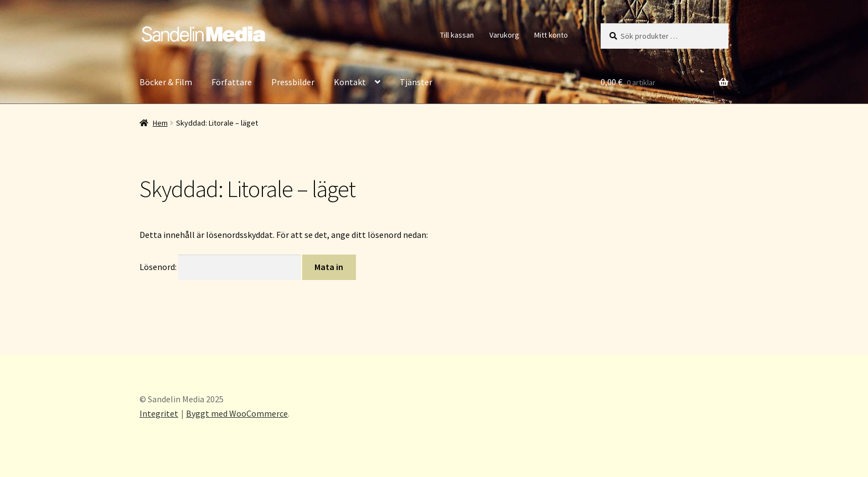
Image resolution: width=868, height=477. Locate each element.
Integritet (159, 413)
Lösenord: (220, 267)
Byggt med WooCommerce (237, 413)
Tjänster (416, 82)
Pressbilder (293, 82)
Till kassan (457, 35)
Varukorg (504, 35)
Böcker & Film (166, 82)
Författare (232, 82)
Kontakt (350, 82)
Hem (160, 123)
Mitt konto (551, 35)
